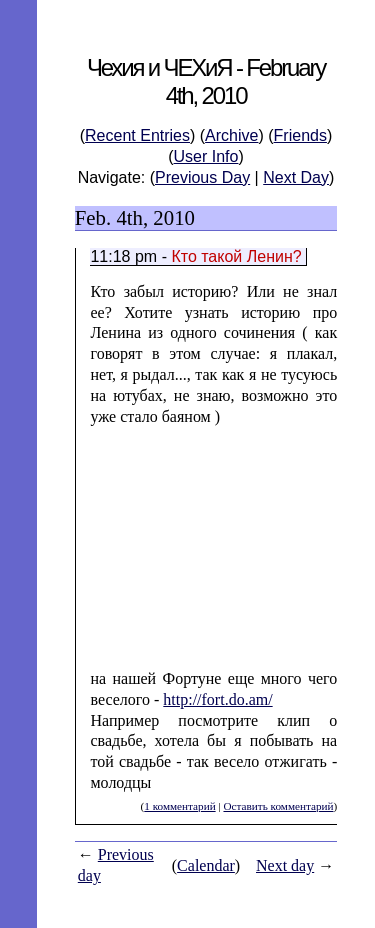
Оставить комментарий (278, 806)
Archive (231, 135)
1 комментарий (179, 806)
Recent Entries (137, 135)
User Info (206, 156)
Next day (285, 865)
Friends (300, 135)
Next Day (296, 177)
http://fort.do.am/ (217, 699)
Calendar (206, 865)
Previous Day (202, 177)
